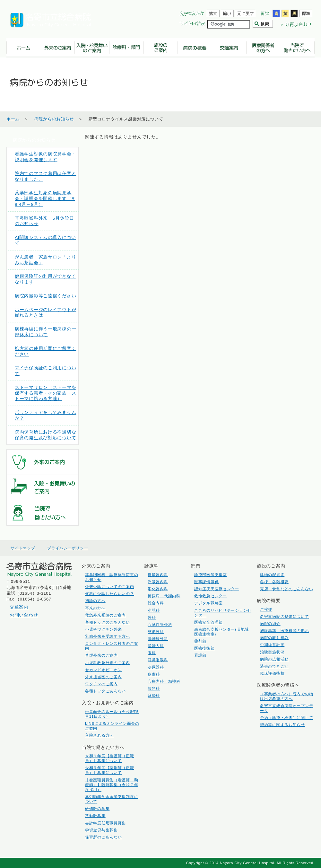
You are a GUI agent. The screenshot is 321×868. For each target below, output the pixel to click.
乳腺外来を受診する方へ (108, 636)
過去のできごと (274, 666)
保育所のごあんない (103, 837)
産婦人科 (156, 646)
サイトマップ (23, 548)
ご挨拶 (266, 609)
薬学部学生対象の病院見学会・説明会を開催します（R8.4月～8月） (45, 199)
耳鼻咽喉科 (158, 660)
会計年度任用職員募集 (105, 823)
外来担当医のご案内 (103, 677)
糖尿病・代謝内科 (164, 596)
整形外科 (156, 631)
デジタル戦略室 (208, 603)
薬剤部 (200, 641)
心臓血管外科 (160, 624)
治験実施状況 (272, 652)
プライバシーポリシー (68, 548)
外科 (152, 617)
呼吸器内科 (158, 582)
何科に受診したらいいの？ (110, 594)
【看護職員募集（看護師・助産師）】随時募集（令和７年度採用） (112, 785)
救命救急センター (211, 596)
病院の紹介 (270, 623)
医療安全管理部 (208, 622)
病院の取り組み (274, 638)
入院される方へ (99, 735)
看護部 (200, 655)
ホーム (13, 119)
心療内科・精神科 (164, 681)
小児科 (154, 610)
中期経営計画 (272, 645)
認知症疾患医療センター (217, 589)
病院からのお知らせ (54, 119)
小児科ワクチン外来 (103, 629)
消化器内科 (158, 589)
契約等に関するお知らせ (282, 725)
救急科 (154, 688)
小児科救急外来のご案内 (108, 663)
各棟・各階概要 (274, 582)
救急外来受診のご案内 (105, 615)
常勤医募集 (95, 815)
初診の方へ (95, 601)
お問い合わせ (24, 615)
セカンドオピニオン (103, 670)
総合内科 (156, 603)
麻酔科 (154, 695)
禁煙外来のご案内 (101, 655)
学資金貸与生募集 (101, 830)
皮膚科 (154, 674)
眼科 (152, 653)
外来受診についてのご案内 (110, 587)
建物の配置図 (272, 575)
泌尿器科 (156, 667)
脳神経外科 (158, 639)
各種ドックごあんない (105, 691)
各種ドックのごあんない (108, 622)
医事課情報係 (206, 582)
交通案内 (19, 607)
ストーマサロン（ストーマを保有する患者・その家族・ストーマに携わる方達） (45, 393)
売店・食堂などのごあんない (286, 589)
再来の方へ (95, 608)
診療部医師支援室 (211, 575)
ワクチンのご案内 (101, 684)
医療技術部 (204, 648)
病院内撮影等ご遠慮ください (45, 296)
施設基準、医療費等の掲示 (285, 631)
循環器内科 (158, 575)
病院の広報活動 (274, 659)
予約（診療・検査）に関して (286, 718)
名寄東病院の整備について (285, 616)
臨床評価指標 (272, 673)
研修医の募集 (97, 808)
